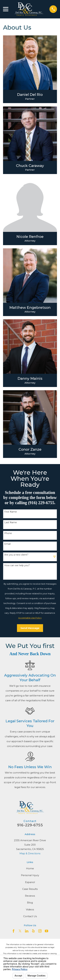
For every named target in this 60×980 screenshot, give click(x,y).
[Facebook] (14, 931)
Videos (30, 909)
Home (30, 868)
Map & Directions (30, 853)
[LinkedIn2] (27, 931)
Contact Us (30, 916)
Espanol (30, 882)
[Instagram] (40, 931)
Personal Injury (30, 875)
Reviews (30, 896)
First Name (11, 512)
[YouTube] (46, 931)
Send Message (30, 628)
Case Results (30, 889)
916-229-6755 (30, 825)
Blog (30, 903)
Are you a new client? (16, 555)
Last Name (11, 522)
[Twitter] (20, 931)
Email (7, 544)
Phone (8, 533)
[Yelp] (33, 931)
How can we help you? (17, 565)
